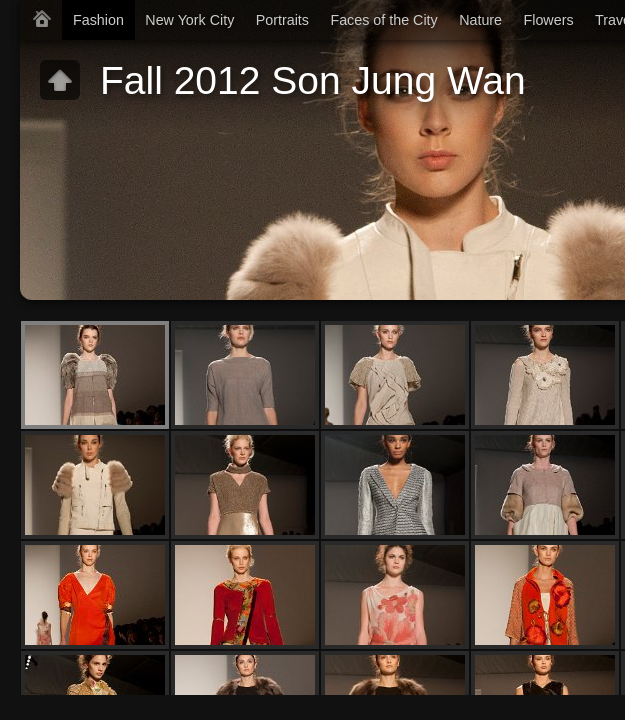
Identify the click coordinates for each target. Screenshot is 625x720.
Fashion (98, 20)
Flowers (549, 20)
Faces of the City (383, 20)
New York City (189, 20)
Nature (480, 20)
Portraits (282, 20)
